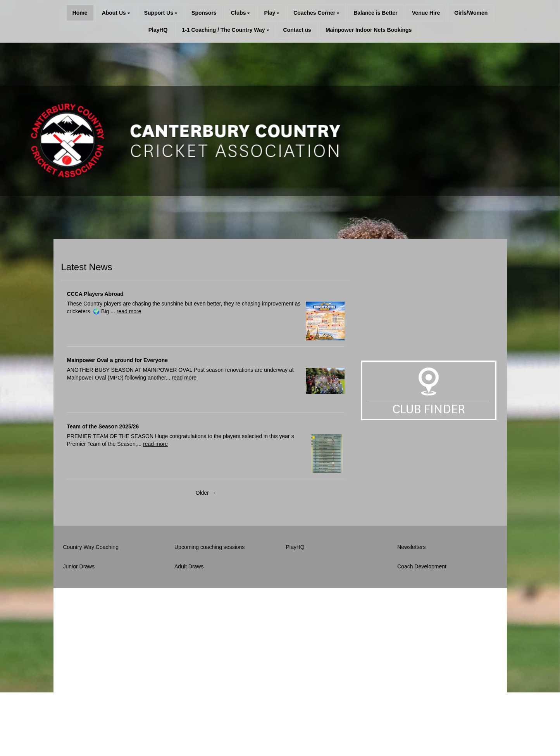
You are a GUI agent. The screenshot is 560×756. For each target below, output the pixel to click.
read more (129, 311)
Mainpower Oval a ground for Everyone (118, 360)
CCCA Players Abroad (95, 294)
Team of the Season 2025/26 (103, 426)
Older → (206, 493)
